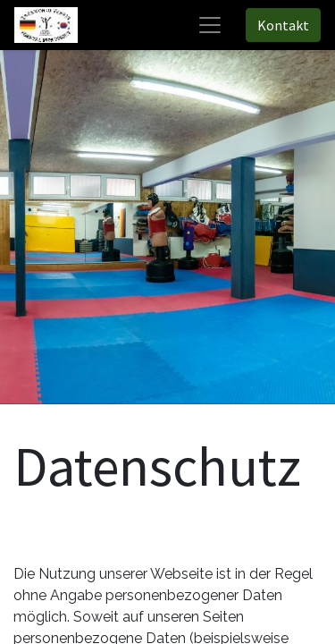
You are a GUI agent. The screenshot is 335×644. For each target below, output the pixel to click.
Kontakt (283, 25)
